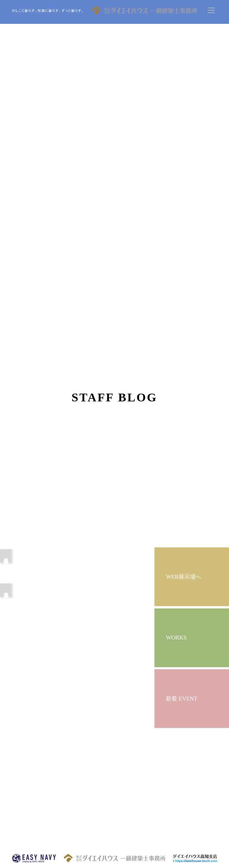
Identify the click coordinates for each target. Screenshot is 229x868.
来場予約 (6, 590)
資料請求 (6, 556)
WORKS (176, 638)
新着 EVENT (182, 699)
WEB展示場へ (184, 577)
